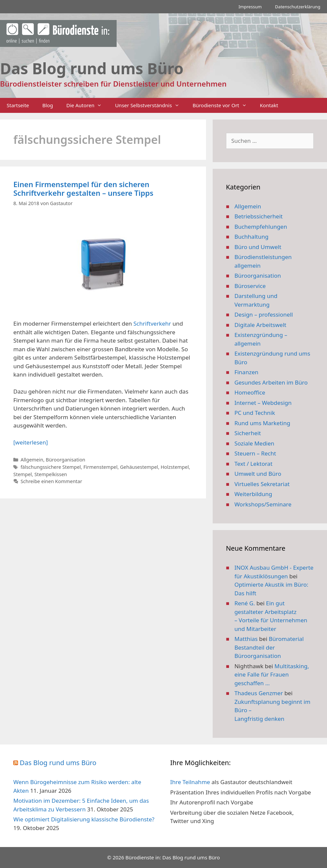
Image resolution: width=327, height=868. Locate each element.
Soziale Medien (254, 443)
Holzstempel (175, 467)
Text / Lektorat (253, 464)
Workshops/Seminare (263, 504)
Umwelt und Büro (258, 474)
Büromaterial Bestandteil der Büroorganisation (269, 647)
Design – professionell (264, 314)
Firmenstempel (100, 467)
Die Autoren (87, 105)
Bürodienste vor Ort (223, 105)
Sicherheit (248, 433)
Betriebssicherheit (258, 216)
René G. (245, 603)
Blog (48, 105)
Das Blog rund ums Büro (58, 763)
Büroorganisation (65, 460)
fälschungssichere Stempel (51, 467)
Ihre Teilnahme (190, 782)
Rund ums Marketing (262, 423)
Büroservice (250, 286)
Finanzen (246, 372)
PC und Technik (255, 413)
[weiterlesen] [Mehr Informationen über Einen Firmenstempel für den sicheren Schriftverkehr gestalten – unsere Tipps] (30, 442)
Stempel (23, 474)
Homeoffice (250, 392)
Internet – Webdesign (263, 403)
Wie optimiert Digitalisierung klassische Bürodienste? (84, 819)
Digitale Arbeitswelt (260, 325)
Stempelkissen (51, 474)
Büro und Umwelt (258, 247)
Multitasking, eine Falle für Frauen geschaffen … (272, 675)
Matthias (246, 639)
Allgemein (32, 460)
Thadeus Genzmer (259, 693)
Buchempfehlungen (261, 227)
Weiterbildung (253, 494)
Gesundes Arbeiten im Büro (271, 382)
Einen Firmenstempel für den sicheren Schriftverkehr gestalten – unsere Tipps (83, 188)
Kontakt (269, 105)
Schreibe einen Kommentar (51, 481)
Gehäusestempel (139, 467)
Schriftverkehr (152, 323)
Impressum (250, 7)
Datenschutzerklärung (298, 7)
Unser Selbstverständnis (150, 105)
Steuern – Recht (255, 453)
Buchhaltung (251, 237)
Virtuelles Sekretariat (262, 484)
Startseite (18, 105)
